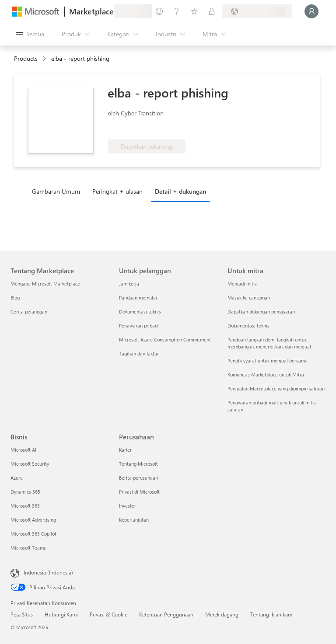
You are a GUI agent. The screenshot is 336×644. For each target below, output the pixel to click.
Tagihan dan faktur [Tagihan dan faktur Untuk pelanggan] (139, 353)
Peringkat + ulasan (117, 191)
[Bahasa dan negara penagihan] (257, 11)
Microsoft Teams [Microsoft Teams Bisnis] (28, 548)
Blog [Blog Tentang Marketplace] (15, 298)
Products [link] (26, 58)
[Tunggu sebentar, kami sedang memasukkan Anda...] (311, 11)
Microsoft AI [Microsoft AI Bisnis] (23, 450)
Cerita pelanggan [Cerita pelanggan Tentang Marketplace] (29, 312)
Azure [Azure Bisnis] (17, 478)
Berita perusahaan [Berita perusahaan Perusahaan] (138, 478)
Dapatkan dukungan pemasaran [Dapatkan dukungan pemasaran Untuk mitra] (261, 312)
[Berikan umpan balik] (159, 11)
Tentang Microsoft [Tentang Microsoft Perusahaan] (138, 464)
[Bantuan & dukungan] (177, 11)
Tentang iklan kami (272, 614)
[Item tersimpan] (194, 11)
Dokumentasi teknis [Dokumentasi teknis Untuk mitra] (248, 325)
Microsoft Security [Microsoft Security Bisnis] (30, 464)
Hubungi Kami (61, 614)
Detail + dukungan (180, 191)
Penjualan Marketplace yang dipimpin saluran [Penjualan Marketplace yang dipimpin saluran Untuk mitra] (276, 388)
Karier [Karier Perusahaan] (125, 450)
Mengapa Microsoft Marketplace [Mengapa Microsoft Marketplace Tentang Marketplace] (45, 284)
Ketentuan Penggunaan (166, 614)
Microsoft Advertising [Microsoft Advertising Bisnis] (33, 520)
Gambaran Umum (56, 191)
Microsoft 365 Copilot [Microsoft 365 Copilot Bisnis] (33, 534)
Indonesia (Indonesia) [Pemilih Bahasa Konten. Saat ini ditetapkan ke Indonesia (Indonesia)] (48, 572)
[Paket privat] (212, 11)
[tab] (58, 191)
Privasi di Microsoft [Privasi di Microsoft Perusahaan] (139, 492)
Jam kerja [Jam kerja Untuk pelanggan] (129, 284)
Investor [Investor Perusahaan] (128, 506)
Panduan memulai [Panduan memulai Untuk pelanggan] (138, 298)
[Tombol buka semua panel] (30, 34)
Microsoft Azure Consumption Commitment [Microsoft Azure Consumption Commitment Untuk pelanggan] (165, 339)
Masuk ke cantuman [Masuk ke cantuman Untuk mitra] (249, 298)
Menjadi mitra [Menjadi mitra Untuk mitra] (243, 284)
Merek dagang (222, 614)
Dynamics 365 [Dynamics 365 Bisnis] (25, 492)
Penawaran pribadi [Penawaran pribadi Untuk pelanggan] (139, 325)
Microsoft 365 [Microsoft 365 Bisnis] (25, 506)
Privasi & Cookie (108, 614)
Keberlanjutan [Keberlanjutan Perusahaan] (134, 520)
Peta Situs (22, 614)
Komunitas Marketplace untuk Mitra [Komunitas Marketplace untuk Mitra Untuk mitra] (266, 374)
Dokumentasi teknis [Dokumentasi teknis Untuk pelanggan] (140, 312)
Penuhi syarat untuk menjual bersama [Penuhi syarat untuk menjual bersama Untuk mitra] (268, 360)
